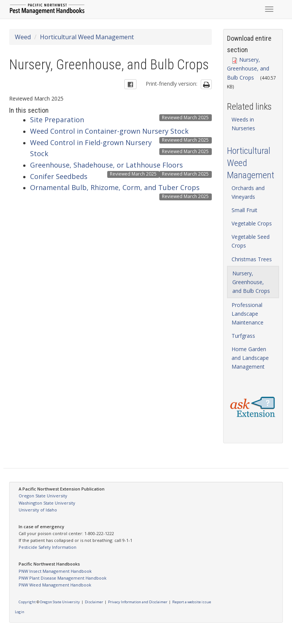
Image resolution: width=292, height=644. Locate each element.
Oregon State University (43, 496)
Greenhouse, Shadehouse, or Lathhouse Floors (106, 165)
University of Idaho (38, 510)
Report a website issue (192, 602)
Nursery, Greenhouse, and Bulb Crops (248, 68)
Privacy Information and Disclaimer (138, 602)
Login (20, 612)
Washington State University (47, 503)
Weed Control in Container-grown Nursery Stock (109, 131)
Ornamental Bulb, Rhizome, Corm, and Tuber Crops (115, 187)
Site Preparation (57, 120)
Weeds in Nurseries (243, 124)
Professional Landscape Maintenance (248, 314)
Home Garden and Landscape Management (250, 358)
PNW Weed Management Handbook (55, 585)
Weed (23, 37)
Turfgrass (243, 336)
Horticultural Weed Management (87, 37)
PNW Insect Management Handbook (55, 571)
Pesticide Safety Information (48, 547)
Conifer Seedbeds (59, 176)
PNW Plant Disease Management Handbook (63, 578)
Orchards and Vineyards (248, 192)
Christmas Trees (252, 259)
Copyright (27, 602)
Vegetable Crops (252, 223)
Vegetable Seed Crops (251, 241)
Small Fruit (244, 210)
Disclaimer (94, 602)
